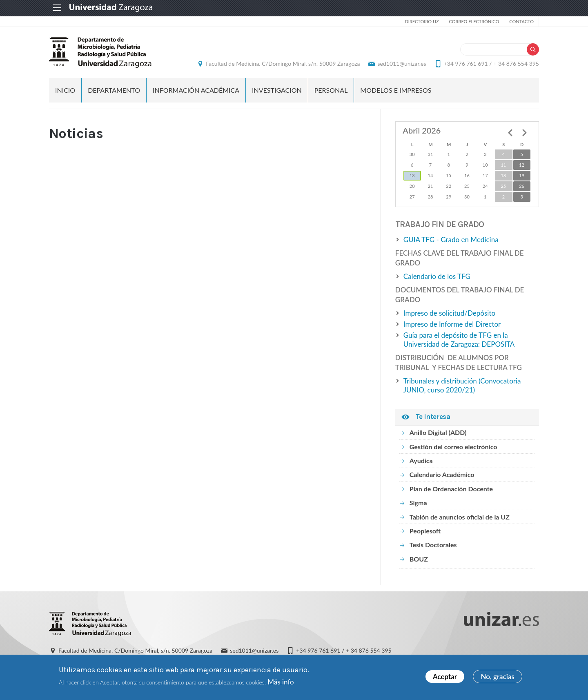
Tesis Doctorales (433, 545)
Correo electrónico (474, 21)
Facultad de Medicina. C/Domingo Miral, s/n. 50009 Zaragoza (283, 64)
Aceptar (445, 677)
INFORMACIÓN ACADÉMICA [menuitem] (196, 90)
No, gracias (498, 677)
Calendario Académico (442, 474)
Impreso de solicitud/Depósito (449, 313)
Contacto (521, 21)
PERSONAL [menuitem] (331, 90)
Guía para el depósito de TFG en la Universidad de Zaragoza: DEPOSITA (459, 340)
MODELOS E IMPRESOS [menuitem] (396, 90)
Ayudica (421, 460)
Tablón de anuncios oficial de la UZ (460, 517)
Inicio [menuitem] (65, 90)
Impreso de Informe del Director (452, 324)
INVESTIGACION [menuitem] (277, 90)
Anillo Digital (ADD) (438, 432)
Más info (281, 682)
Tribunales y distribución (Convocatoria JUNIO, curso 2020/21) (462, 385)
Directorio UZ (422, 21)
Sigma (418, 503)
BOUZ (419, 559)
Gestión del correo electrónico (453, 447)
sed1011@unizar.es (402, 64)
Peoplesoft (425, 531)
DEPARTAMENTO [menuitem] (114, 90)
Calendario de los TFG (437, 276)
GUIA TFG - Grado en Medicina (451, 240)
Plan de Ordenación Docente (451, 489)
